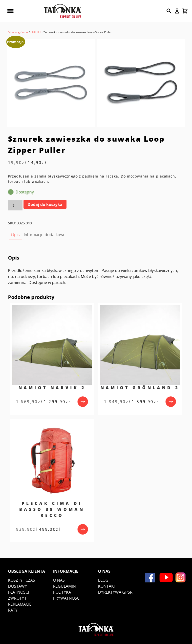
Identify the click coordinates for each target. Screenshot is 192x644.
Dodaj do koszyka (45, 204)
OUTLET (36, 32)
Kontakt (107, 586)
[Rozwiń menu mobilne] (10, 11)
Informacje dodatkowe (45, 235)
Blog (103, 580)
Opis (15, 235)
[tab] (15, 235)
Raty (13, 610)
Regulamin (64, 586)
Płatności (18, 592)
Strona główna (18, 32)
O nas (59, 580)
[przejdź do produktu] (83, 402)
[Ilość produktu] (15, 205)
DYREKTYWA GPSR (115, 592)
